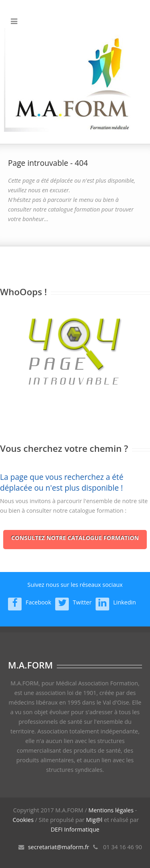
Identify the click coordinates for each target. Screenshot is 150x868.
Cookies (23, 820)
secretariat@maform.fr (59, 847)
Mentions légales (111, 810)
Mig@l (94, 820)
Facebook (38, 602)
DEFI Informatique (75, 829)
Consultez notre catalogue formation (75, 538)
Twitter (82, 602)
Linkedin (125, 602)
